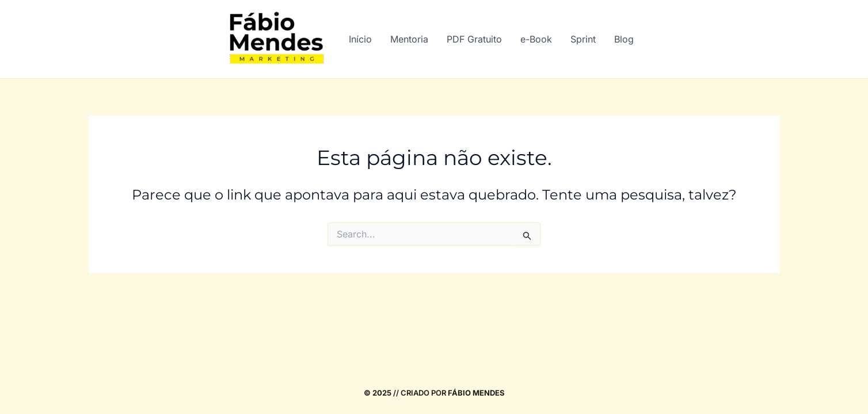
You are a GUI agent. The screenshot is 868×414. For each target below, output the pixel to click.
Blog (624, 39)
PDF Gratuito (474, 39)
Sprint (583, 39)
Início (360, 39)
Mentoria (409, 39)
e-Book (536, 39)
